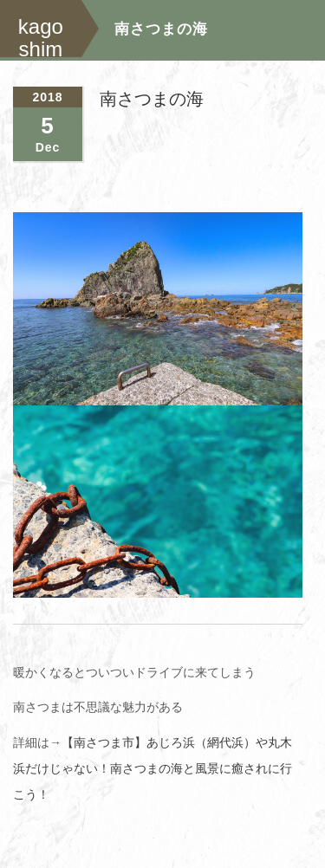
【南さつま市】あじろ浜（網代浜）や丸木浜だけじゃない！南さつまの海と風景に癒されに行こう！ (153, 768)
